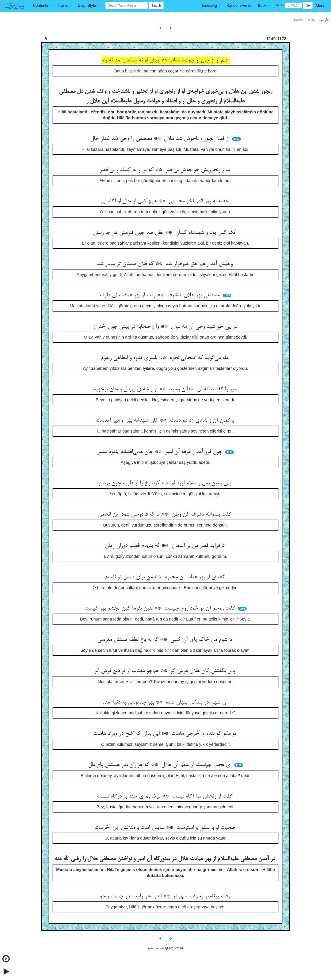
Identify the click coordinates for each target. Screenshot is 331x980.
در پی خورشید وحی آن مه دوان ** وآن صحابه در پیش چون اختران (166, 327)
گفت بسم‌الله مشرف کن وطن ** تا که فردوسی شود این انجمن (165, 514)
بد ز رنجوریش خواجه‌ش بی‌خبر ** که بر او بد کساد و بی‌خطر (166, 170)
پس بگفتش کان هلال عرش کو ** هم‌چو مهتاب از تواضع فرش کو (165, 671)
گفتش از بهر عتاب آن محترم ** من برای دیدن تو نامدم (166, 577)
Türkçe (311, 20)
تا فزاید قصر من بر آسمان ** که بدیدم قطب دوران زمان (166, 546)
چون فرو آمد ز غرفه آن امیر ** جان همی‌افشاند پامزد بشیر (161, 452)
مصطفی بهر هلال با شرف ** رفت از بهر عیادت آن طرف (161, 295)
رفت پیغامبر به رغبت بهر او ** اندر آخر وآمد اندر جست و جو (165, 896)
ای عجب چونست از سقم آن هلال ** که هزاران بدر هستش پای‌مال (161, 765)
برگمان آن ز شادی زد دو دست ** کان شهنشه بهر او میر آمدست (166, 421)
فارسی (324, 20)
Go (308, 5)
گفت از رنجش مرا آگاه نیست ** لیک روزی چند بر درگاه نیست (165, 796)
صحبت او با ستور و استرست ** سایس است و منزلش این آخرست (166, 828)
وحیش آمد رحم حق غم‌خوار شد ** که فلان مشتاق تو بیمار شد (166, 264)
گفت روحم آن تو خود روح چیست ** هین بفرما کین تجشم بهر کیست (161, 608)
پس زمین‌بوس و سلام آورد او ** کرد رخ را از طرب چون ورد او (166, 483)
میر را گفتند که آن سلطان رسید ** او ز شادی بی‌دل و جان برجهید (165, 389)
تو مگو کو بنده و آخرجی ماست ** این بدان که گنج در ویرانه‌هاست (166, 734)
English (298, 20)
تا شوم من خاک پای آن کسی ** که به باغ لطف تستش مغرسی (166, 640)
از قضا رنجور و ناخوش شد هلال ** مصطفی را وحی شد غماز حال (161, 139)
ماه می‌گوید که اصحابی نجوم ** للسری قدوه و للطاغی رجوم (165, 358)
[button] (42, 6)
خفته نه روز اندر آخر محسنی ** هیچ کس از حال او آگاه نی (166, 201)
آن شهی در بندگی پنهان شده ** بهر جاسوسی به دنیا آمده (166, 702)
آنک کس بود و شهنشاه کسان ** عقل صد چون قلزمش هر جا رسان (165, 233)
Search (156, 5)
